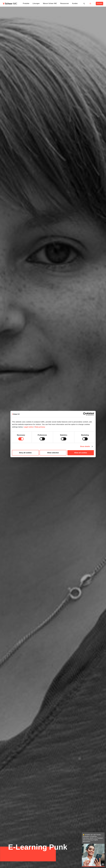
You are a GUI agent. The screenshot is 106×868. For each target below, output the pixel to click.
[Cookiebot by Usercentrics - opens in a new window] (86, 414)
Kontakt (99, 3)
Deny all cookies (25, 453)
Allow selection (53, 453)
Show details (85, 446)
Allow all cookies (81, 453)
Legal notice (29, 427)
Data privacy (40, 427)
